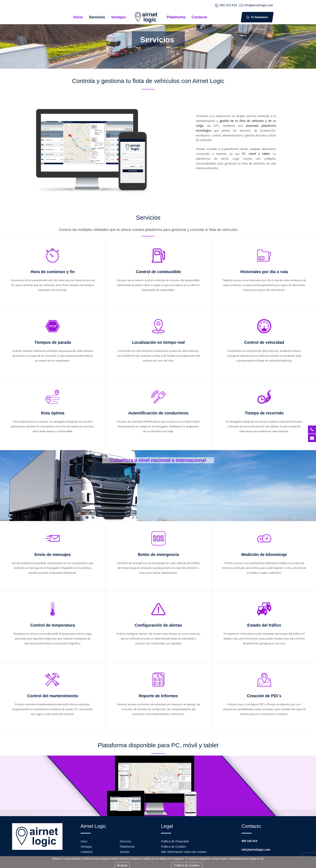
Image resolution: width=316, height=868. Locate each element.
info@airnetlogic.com (258, 5)
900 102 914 (228, 5)
